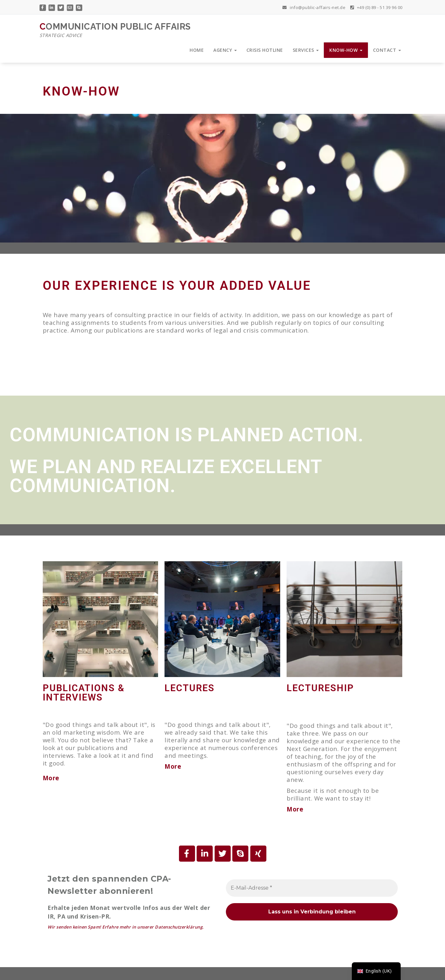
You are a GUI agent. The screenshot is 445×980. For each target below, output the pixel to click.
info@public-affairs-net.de (314, 7)
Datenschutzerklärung (179, 927)
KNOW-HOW (346, 50)
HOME (197, 50)
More (173, 766)
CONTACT (387, 50)
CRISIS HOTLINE (265, 50)
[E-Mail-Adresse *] (312, 888)
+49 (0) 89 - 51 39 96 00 (376, 7)
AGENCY (225, 50)
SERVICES (306, 50)
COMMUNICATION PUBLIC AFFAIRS (115, 30)
